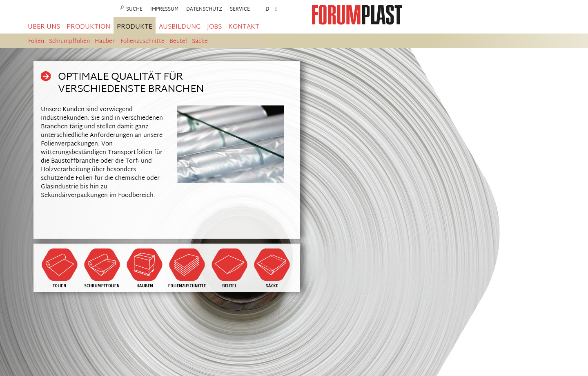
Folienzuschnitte (143, 41)
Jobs (214, 27)
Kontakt (244, 27)
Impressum (164, 9)
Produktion (88, 27)
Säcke (200, 41)
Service (240, 9)
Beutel (178, 41)
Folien (36, 41)
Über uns (44, 27)
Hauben (105, 41)
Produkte (135, 27)
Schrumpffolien (69, 41)
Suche (134, 9)
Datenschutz (204, 9)
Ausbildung (180, 27)
